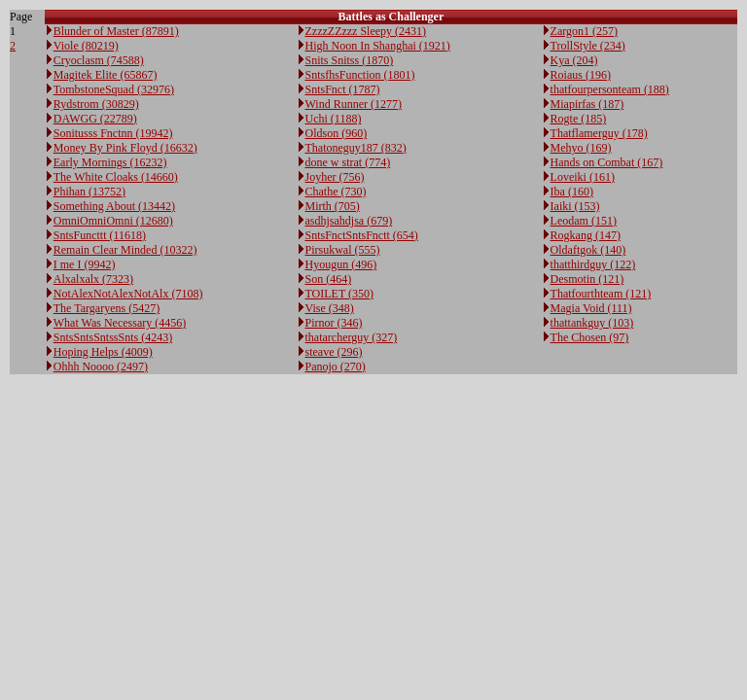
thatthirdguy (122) (593, 264)
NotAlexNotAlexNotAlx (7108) (128, 294)
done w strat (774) (348, 162)
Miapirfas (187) (587, 104)
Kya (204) (574, 60)
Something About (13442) (114, 206)
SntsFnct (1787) (343, 89)
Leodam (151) (584, 221)
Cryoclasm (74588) (99, 60)
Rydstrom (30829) (96, 104)
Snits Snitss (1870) (350, 60)
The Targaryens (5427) (107, 308)
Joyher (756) (335, 177)
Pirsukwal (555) (343, 250)
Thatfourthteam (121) (601, 294)
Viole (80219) (86, 46)
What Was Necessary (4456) (120, 323)
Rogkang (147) (586, 235)
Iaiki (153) (575, 206)
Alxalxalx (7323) (93, 279)
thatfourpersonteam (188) (610, 89)
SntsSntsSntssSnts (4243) (113, 337)
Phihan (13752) (89, 192)
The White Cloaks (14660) (116, 177)
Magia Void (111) (591, 308)
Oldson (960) (337, 133)
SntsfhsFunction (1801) (360, 75)
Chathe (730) (336, 192)
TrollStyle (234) (588, 46)
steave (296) (334, 352)
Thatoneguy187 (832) (356, 148)
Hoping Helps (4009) (103, 352)
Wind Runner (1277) (354, 104)
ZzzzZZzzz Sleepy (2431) (366, 31)
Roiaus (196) (581, 75)
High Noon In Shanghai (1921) (378, 46)
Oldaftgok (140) (588, 250)
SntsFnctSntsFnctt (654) (362, 235)
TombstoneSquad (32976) (114, 89)
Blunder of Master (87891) (116, 31)
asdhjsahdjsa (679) (349, 221)
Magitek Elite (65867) (106, 75)
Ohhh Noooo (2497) (101, 367)
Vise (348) (330, 308)
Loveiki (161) (583, 177)
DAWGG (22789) (95, 119)
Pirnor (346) (334, 323)
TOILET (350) (340, 294)
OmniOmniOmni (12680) (113, 221)
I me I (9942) (85, 264)
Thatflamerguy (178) (599, 133)
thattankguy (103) (592, 323)
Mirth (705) (333, 206)
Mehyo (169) (581, 148)
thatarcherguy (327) (352, 337)
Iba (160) (572, 192)
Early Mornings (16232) (110, 162)
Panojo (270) (336, 367)
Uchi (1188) (334, 119)
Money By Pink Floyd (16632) (125, 148)
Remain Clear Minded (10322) (125, 250)
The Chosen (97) (590, 337)
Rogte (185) (579, 119)
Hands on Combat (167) (607, 162)
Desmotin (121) (587, 279)
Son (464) (329, 279)
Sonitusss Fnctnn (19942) (113, 133)
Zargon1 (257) (584, 31)
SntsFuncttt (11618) (100, 235)
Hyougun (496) (341, 264)
